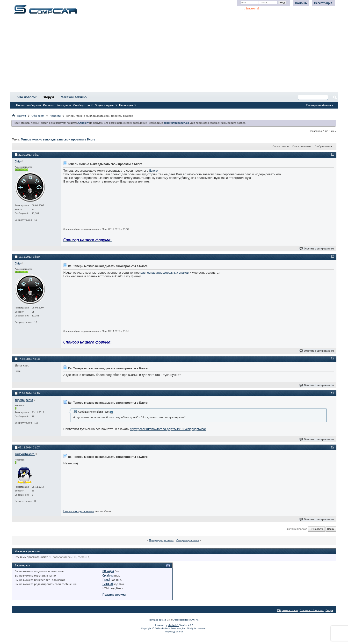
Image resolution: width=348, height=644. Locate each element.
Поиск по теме (301, 146)
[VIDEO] (108, 584)
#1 (332, 154)
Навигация (126, 105)
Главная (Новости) (312, 610)
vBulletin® (173, 625)
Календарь (64, 105)
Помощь (301, 3)
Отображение (322, 146)
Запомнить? (251, 9)
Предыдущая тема (161, 540)
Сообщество (82, 105)
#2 (332, 256)
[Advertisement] (151, 54)
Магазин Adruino (74, 97)
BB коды (108, 571)
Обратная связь (287, 610)
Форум (49, 97)
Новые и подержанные (79, 511)
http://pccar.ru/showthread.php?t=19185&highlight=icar (168, 429)
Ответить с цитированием (317, 249)
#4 (332, 393)
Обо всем (38, 116)
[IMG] (106, 580)
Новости (55, 116)
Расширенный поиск (319, 105)
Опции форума (105, 105)
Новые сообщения (29, 105)
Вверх (331, 529)
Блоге (154, 171)
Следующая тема (188, 540)
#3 (332, 359)
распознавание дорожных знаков (165, 273)
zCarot (180, 632)
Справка (49, 105)
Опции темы (280, 146)
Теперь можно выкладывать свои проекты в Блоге (58, 139)
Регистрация (323, 3)
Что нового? (27, 97)
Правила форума (114, 595)
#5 (332, 447)
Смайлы (108, 575)
